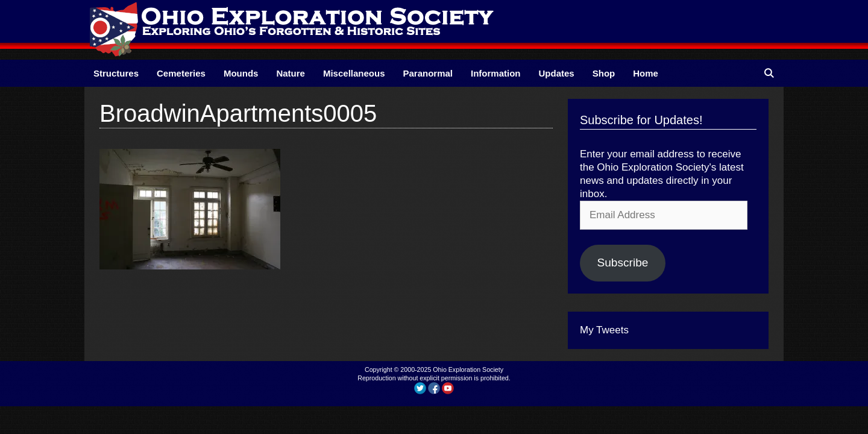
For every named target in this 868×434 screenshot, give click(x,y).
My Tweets (604, 330)
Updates (557, 73)
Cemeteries (181, 73)
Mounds (241, 73)
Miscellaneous (354, 73)
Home (646, 73)
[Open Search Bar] (769, 73)
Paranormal (428, 73)
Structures (116, 73)
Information (496, 73)
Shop (604, 73)
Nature (291, 73)
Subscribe (622, 263)
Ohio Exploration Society (468, 370)
